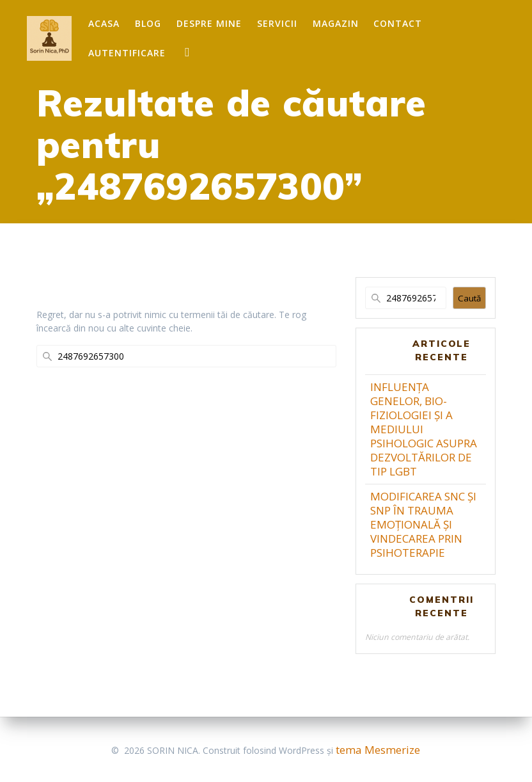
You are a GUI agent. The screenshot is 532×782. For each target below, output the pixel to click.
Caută (469, 298)
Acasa (104, 23)
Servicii (277, 23)
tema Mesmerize (378, 750)
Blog (148, 23)
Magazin (336, 23)
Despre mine (209, 23)
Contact (398, 23)
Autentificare (127, 53)
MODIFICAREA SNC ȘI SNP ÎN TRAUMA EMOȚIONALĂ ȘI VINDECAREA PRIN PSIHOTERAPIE (423, 524)
